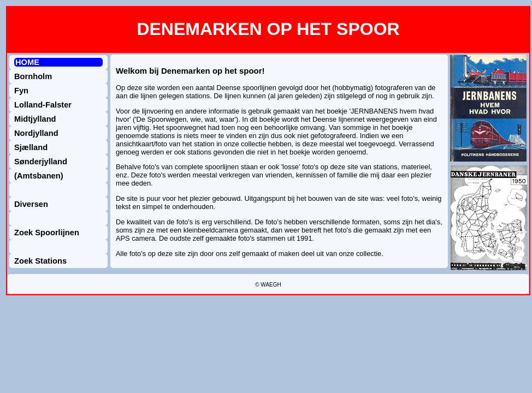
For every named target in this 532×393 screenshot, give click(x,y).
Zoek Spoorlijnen (47, 233)
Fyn (21, 91)
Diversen (31, 204)
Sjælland (31, 147)
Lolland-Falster (43, 105)
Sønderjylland (41, 162)
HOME (27, 62)
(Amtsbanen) (39, 176)
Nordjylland (36, 133)
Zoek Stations (40, 261)
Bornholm (33, 76)
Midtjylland (35, 119)
